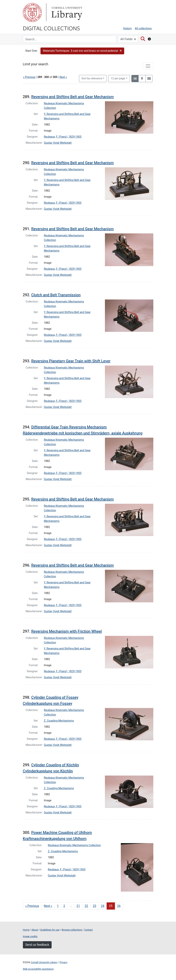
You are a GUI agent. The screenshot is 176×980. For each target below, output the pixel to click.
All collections (143, 28)
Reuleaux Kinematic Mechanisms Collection (74, 845)
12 (118, 78)
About (35, 930)
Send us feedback (37, 945)
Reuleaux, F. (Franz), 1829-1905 (63, 137)
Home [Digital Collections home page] (26, 930)
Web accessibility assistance (38, 969)
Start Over (31, 51)
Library (66, 12)
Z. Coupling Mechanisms (59, 721)
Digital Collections (51, 28)
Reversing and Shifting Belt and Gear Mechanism (72, 97)
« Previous (29, 77)
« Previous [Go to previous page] (32, 906)
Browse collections (72, 930)
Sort (92, 78)
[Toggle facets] (148, 66)
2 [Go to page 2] (64, 906)
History (127, 28)
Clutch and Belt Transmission (56, 295)
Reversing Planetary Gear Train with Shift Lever (71, 361)
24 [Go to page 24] (103, 906)
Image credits (30, 936)
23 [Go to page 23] (95, 906)
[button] (82, 51)
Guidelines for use (50, 930)
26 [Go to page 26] (119, 906)
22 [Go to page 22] (86, 906)
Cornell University (32, 12)
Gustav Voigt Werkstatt (58, 143)
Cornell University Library (44, 962)
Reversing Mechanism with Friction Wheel (67, 631)
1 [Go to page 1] (58, 906)
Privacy (63, 962)
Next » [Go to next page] (48, 906)
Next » (63, 77)
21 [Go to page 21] (78, 906)
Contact (89, 930)
